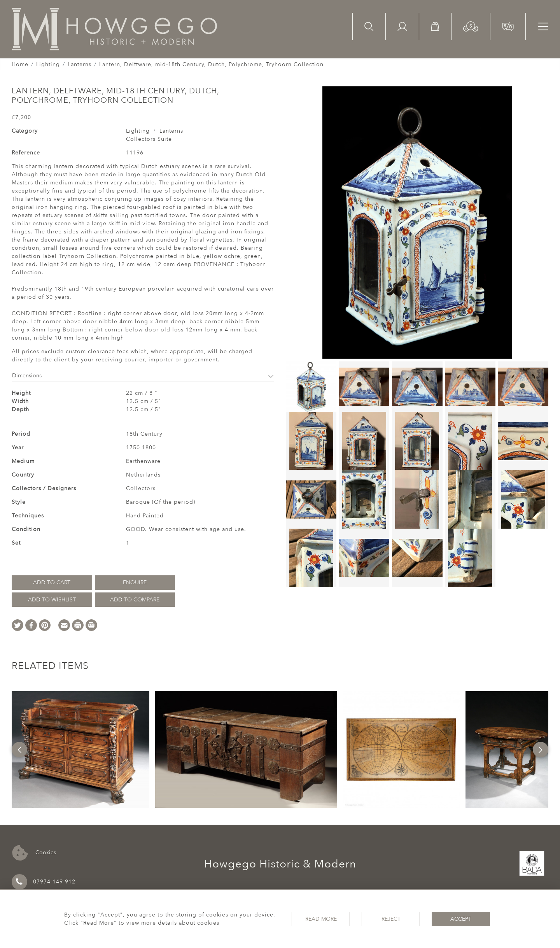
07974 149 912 (44, 882)
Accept (461, 919)
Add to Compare (135, 600)
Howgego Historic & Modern (280, 864)
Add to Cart (52, 583)
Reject (391, 919)
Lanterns (80, 64)
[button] (471, 26)
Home (20, 64)
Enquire (135, 583)
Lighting (48, 64)
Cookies (34, 853)
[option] (80, 750)
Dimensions (143, 376)
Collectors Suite (149, 139)
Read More (321, 919)
